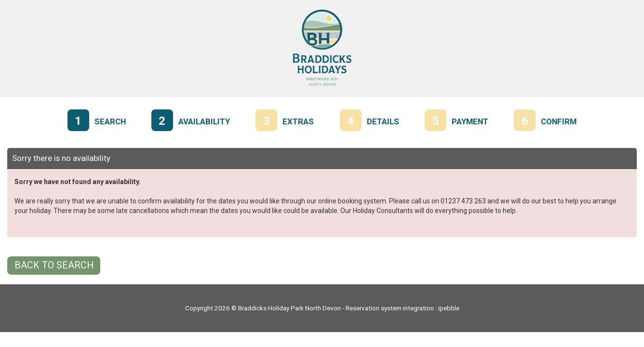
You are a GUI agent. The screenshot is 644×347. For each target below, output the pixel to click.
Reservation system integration (390, 308)
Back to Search (54, 265)
